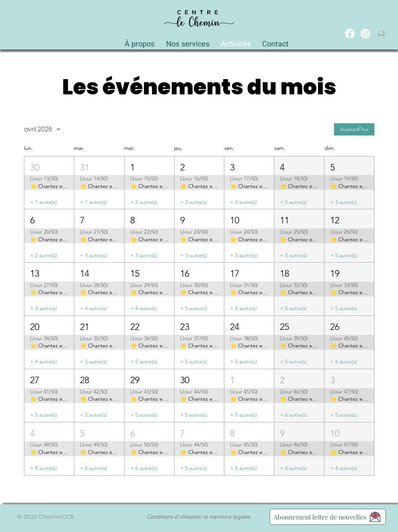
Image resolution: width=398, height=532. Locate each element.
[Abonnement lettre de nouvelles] (328, 517)
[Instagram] (365, 34)
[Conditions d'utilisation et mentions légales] (199, 517)
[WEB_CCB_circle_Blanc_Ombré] (381, 34)
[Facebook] (350, 34)
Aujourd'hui (354, 129)
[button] (188, 42)
